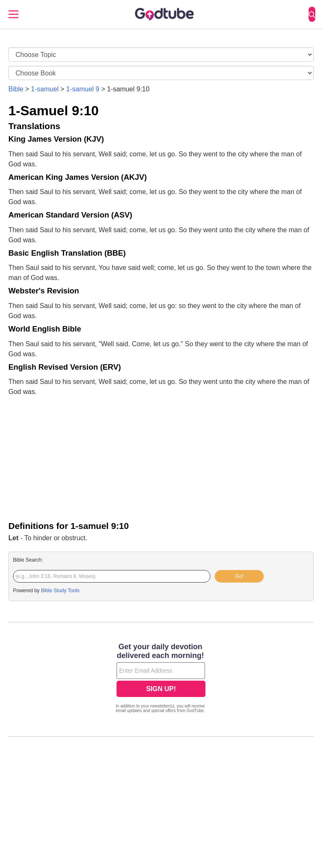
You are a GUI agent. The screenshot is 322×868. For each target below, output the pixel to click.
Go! (239, 576)
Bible (16, 89)
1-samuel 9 (83, 89)
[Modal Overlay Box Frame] (161, 679)
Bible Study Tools (60, 591)
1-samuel (45, 89)
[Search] (312, 14)
